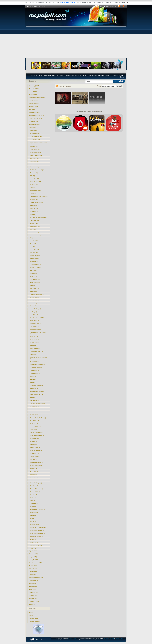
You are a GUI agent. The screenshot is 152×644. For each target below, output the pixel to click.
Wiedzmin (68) (34, 146)
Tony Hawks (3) (34, 445)
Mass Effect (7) (34, 315)
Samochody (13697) (34, 104)
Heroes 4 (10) (34, 273)
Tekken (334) (34, 130)
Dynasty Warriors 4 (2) (36, 465)
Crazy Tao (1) (34, 495)
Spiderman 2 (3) (34, 439)
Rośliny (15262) (33, 101)
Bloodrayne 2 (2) (35, 453)
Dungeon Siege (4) (35, 374)
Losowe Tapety (118, 75)
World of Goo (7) (35, 321)
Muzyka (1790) (33, 557)
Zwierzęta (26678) (34, 89)
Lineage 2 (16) (34, 223)
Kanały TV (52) (33, 598)
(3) (35, 421)
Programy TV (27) (34, 601)
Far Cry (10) (33, 270)
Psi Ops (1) (33, 521)
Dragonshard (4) (35, 371)
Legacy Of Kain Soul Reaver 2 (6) (38, 333)
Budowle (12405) (34, 107)
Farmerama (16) (34, 220)
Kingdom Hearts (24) (36, 191)
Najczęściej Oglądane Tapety (99, 75)
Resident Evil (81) (35, 139)
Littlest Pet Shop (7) (36, 309)
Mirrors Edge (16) (35, 226)
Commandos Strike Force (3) (38, 418)
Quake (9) (33, 285)
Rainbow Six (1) (34, 524)
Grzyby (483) (33, 575)
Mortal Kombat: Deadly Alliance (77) (39, 143)
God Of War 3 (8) (35, 288)
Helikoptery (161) (34, 592)
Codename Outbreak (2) (37, 462)
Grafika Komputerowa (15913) (37, 98)
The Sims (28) (34, 185)
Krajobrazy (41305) (34, 86)
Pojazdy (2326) (33, 551)
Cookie (106, 639)
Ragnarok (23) (34, 199)
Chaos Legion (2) (35, 456)
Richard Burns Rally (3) (37, 433)
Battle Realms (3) (35, 412)
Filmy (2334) (32, 548)
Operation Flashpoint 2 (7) (37, 318)
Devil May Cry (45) (35, 164)
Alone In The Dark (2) (36, 450)
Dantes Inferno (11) (35, 265)
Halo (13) (33, 247)
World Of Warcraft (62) (36, 155)
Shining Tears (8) (35, 297)
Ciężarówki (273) (34, 581)
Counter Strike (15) (35, 232)
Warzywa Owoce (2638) (35, 545)
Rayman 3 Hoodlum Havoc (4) (38, 403)
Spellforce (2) (34, 480)
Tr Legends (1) (34, 542)
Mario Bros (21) (34, 205)
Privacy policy (119, 639)
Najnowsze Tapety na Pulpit (76, 75)
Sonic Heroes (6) (35, 340)
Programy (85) (33, 595)
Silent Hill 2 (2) (34, 477)
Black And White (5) (36, 349)
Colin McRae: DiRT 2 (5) (37, 352)
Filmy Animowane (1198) (36, 563)
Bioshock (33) (34, 173)
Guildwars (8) (34, 291)
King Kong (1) (34, 513)
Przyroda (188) (33, 586)
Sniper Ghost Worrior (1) (37, 530)
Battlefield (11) (34, 262)
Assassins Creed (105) (36, 136)
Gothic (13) (33, 244)
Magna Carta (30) (35, 179)
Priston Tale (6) (34, 337)
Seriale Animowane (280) (36, 578)
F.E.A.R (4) (33, 379)
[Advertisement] (76, 42)
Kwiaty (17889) (33, 95)
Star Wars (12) (34, 253)
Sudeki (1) (33, 539)
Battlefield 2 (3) (34, 415)
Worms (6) (33, 346)
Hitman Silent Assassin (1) (37, 510)
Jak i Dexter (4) (34, 388)
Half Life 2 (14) (34, 241)
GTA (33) (32, 176)
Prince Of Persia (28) (36, 182)
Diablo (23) (33, 194)
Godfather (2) (34, 468)
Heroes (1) (33, 507)
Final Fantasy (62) (35, 149)
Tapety (31, 616)
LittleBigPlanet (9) (35, 279)
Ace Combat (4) (34, 362)
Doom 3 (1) (33, 498)
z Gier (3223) (32, 127)
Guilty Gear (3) (34, 424)
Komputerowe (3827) (35, 124)
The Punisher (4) (35, 406)
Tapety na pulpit (33, 619)
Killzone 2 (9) (34, 276)
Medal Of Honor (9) (35, 282)
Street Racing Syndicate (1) (38, 533)
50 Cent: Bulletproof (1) (37, 489)
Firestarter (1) (34, 504)
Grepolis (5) (33, 355)
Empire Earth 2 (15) (35, 235)
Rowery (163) (33, 589)
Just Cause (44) (34, 167)
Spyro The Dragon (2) (36, 483)
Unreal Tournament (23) (37, 202)
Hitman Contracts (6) (36, 330)
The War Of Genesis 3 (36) (37, 170)
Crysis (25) (33, 188)
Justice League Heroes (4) (37, 391)
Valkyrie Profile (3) (35, 447)
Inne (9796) (32, 110)
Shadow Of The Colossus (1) (38, 527)
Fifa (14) (32, 238)
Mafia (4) (32, 397)
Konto (122, 77)
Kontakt (111, 639)
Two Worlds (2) (34, 486)
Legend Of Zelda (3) (36, 427)
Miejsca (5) (32, 604)
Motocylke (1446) (34, 560)
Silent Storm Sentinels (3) (37, 436)
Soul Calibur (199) (35, 133)
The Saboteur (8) (35, 300)
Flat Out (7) (33, 306)
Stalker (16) (33, 229)
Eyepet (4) (33, 376)
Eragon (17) (33, 214)
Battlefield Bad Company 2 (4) (38, 365)
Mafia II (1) (33, 515)
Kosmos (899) (33, 566)
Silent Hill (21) (34, 208)
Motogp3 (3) (33, 430)
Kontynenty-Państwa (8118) (37, 115)
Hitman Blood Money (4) (37, 385)
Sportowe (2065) (34, 554)
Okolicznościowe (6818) (36, 118)
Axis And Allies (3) (35, 409)
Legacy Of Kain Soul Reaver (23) (39, 197)
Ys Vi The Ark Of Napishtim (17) (39, 217)
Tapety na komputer (35, 622)
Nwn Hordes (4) (34, 400)
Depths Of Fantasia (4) (36, 368)
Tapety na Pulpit (36, 75)
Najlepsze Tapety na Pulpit (54, 75)
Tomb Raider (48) (35, 161)
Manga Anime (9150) (35, 112)
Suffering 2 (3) (34, 442)
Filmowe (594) (33, 572)
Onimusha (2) (34, 474)
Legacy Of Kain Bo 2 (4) (37, 394)
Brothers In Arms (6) (36, 324)
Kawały (31, 613)
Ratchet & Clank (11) (36, 268)
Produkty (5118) (33, 121)
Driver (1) (33, 501)
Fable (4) (32, 382)
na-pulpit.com (72, 639)
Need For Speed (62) (36, 152)
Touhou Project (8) (35, 303)
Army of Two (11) (35, 259)
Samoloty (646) (33, 569)
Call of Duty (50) (35, 158)
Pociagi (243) (33, 583)
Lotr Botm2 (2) (34, 471)
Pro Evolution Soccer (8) (37, 294)
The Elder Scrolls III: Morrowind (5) (39, 358)
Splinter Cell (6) (34, 343)
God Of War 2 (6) (35, 327)
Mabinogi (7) (34, 312)
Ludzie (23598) (33, 92)
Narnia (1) (33, 518)
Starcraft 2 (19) (34, 211)
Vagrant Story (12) (35, 256)
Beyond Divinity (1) (35, 492)
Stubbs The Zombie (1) (36, 536)
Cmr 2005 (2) (34, 459)
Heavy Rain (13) (34, 250)
